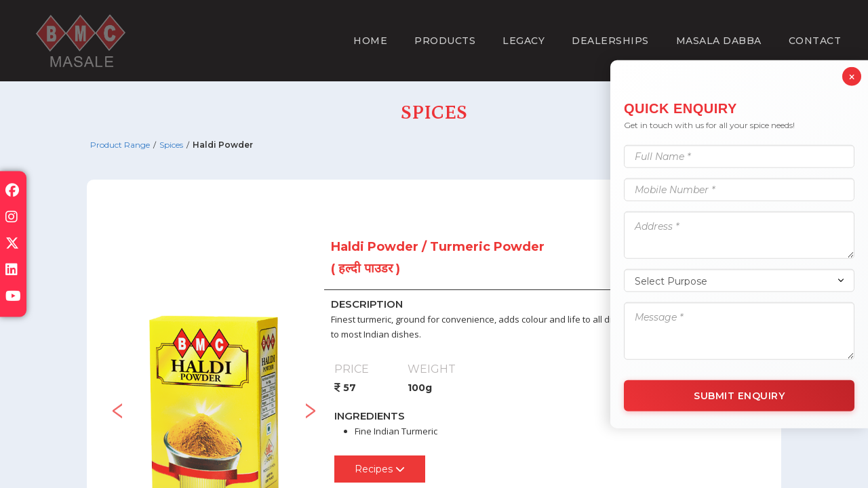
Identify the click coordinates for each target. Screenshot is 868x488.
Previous (117, 405)
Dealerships (610, 41)
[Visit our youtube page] (13, 297)
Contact (815, 41)
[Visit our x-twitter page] (12, 244)
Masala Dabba (719, 41)
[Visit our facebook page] (12, 191)
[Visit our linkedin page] (12, 271)
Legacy (524, 41)
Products (445, 41)
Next (311, 405)
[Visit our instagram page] (12, 218)
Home (370, 41)
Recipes (380, 469)
